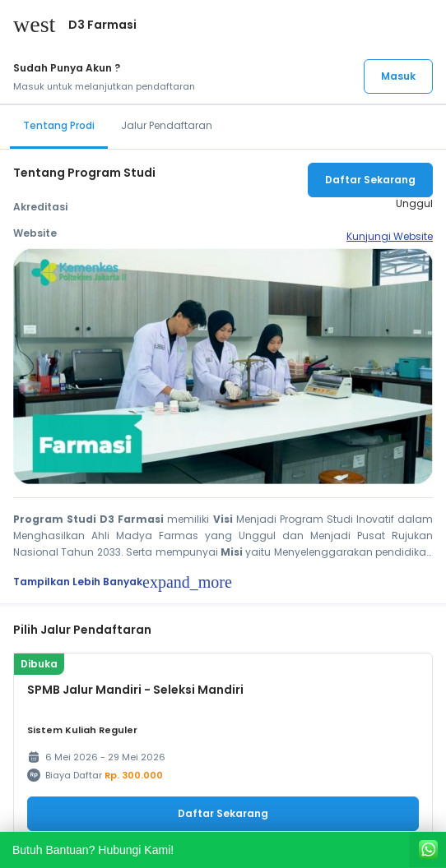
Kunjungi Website (390, 236)
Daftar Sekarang (370, 180)
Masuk (398, 76)
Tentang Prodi (59, 125)
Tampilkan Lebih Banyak (123, 582)
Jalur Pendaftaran (167, 125)
